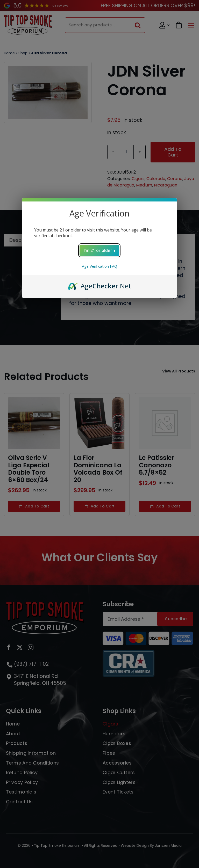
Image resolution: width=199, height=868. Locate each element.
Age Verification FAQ (99, 266)
